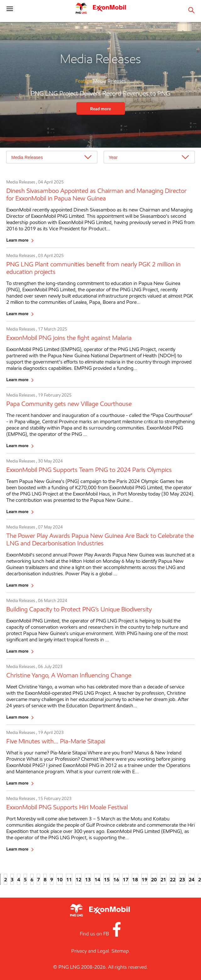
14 (97, 879)
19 (144, 879)
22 (173, 879)
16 (116, 879)
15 (107, 879)
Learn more (17, 240)
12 (79, 879)
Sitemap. (121, 951)
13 (88, 879)
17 (126, 879)
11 (69, 879)
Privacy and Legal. (91, 951)
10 (60, 879)
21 (163, 879)
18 (135, 879)
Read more (100, 109)
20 (154, 879)
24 (192, 879)
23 (182, 879)
